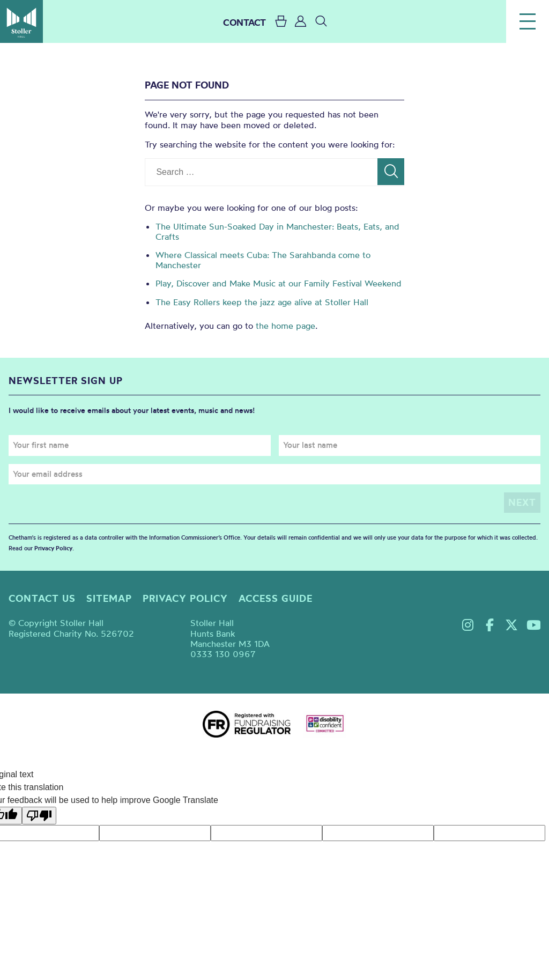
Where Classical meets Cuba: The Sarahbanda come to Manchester (263, 260)
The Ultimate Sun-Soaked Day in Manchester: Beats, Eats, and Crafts (277, 231)
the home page (285, 326)
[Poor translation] (39, 816)
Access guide (276, 598)
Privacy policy (185, 598)
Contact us (42, 598)
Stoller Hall (21, 21)
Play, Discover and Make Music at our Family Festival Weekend (279, 283)
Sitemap (109, 598)
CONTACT (244, 22)
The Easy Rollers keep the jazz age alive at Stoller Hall (262, 302)
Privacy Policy (53, 548)
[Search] (391, 172)
